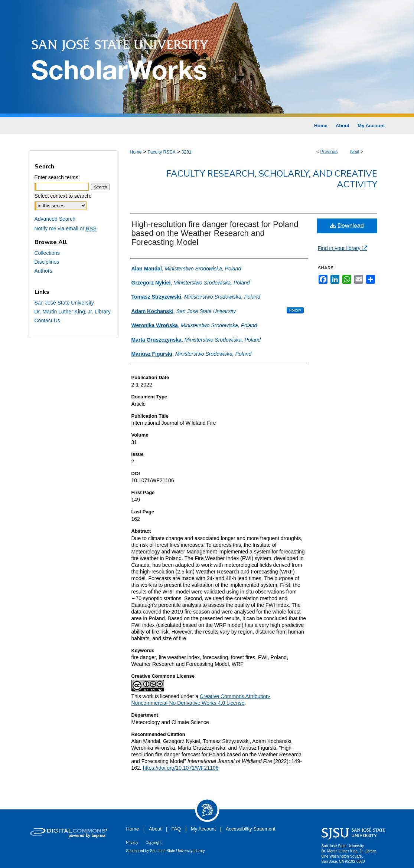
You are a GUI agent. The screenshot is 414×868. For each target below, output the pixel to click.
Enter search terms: (57, 177)
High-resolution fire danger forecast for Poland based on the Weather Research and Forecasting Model (215, 233)
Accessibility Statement (251, 829)
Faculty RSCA (161, 152)
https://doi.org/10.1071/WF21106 (181, 768)
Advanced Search (55, 219)
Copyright (154, 843)
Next (355, 152)
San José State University (64, 303)
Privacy (132, 843)
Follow (295, 310)
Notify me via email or (66, 228)
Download (347, 226)
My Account (203, 829)
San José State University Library (177, 851)
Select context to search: (63, 196)
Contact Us (47, 320)
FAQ (176, 829)
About (155, 829)
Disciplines (47, 262)
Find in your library (343, 248)
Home (136, 152)
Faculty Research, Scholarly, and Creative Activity (272, 179)
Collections (47, 253)
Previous (329, 152)
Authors (43, 271)
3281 (187, 152)
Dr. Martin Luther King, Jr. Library (73, 312)
